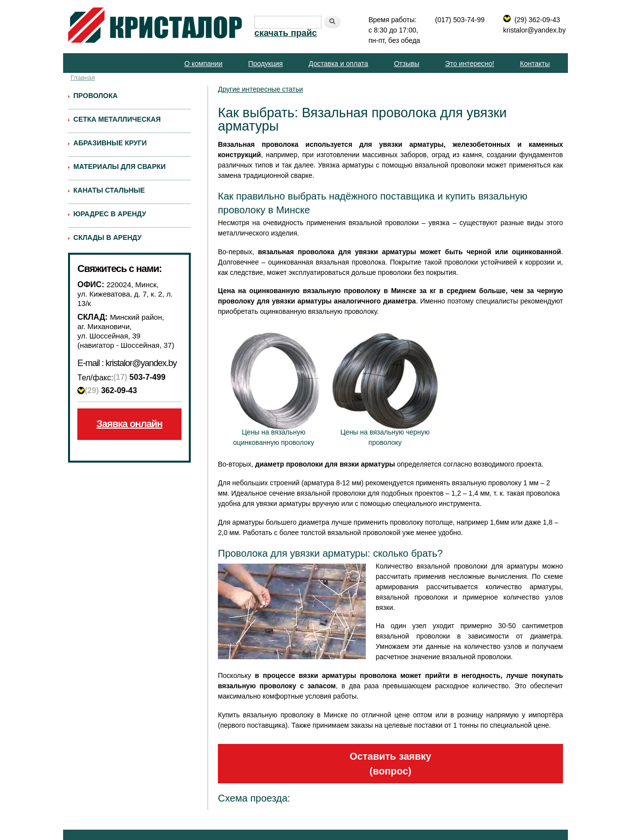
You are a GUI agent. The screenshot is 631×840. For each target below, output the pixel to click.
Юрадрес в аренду (110, 214)
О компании (203, 64)
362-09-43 (111, 390)
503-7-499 (140, 377)
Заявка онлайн (130, 424)
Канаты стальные (109, 190)
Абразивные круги (110, 143)
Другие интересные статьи (261, 89)
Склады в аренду (107, 237)
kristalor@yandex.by (535, 30)
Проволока (96, 96)
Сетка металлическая (117, 119)
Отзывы (406, 64)
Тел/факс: (95, 378)
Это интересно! (470, 64)
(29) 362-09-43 (537, 20)
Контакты (535, 64)
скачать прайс (286, 33)
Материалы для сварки (120, 167)
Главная (83, 78)
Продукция (266, 64)
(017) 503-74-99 (460, 20)
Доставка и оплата (338, 64)
